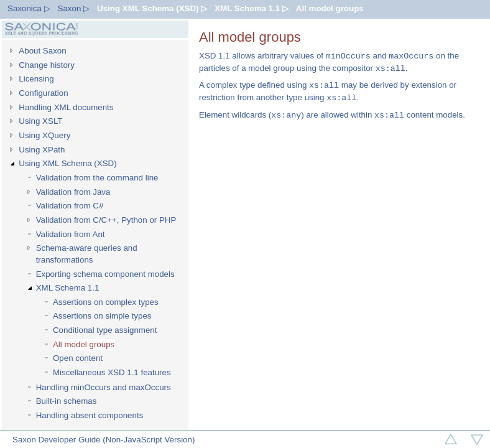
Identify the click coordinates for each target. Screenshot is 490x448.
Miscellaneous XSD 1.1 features (112, 372)
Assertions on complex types (106, 302)
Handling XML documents (66, 107)
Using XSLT (40, 121)
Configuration (43, 93)
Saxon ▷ (74, 8)
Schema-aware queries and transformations (87, 254)
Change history (47, 65)
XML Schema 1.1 (68, 288)
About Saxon (42, 51)
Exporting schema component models (105, 274)
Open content (78, 358)
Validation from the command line (97, 178)
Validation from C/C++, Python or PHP (106, 220)
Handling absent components (90, 415)
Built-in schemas (67, 401)
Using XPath (42, 150)
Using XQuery (44, 135)
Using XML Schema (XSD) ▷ (152, 8)
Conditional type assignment (105, 330)
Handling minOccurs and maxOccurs (104, 387)
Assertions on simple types (102, 316)
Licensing (36, 79)
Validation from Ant (71, 234)
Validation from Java (73, 192)
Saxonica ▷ (29, 8)
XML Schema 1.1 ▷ (252, 8)
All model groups (330, 8)
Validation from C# (70, 206)
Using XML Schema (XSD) (67, 163)
